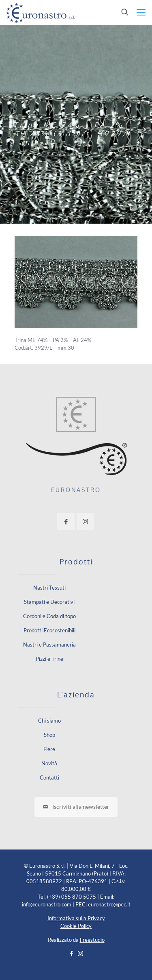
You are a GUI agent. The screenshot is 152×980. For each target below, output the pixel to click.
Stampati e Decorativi (49, 602)
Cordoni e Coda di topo (49, 616)
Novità (49, 763)
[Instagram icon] (80, 953)
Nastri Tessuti (49, 588)
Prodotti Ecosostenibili (49, 630)
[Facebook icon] (72, 953)
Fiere (49, 749)
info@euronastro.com (47, 904)
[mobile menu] (141, 12)
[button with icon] (66, 522)
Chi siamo (49, 721)
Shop (49, 735)
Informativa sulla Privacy (76, 918)
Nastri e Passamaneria (49, 645)
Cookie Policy (76, 926)
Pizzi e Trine (49, 659)
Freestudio (92, 940)
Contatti (49, 777)
